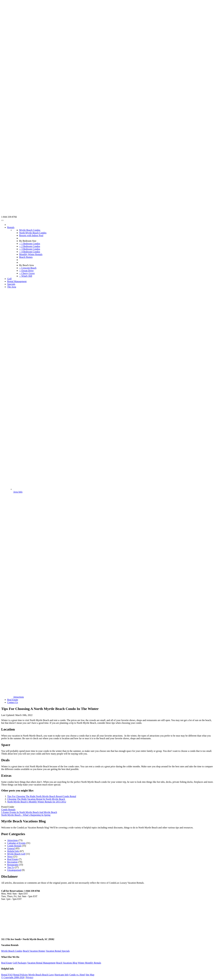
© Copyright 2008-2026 (13, 977)
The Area (12, 287)
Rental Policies (21, 975)
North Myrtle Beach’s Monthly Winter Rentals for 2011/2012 (37, 802)
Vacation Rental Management (41, 963)
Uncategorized (14, 870)
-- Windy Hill (26, 276)
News (10, 857)
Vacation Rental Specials (58, 951)
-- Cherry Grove (27, 273)
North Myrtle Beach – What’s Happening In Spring (26, 815)
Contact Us (13, 702)
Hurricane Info (62, 975)
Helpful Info (13, 851)
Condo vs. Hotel (77, 975)
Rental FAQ (7, 975)
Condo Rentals (8, 810)
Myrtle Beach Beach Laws (41, 975)
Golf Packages (20, 963)
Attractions (13, 840)
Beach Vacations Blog (67, 963)
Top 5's (11, 867)
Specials (11, 284)
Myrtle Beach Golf (16, 854)
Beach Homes (26, 257)
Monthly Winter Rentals (31, 254)
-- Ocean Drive (26, 271)
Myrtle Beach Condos (30, 230)
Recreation (12, 862)
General (11, 848)
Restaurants (13, 865)
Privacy (30, 977)
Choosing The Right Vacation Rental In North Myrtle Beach (36, 799)
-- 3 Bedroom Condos (30, 249)
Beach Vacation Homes (34, 951)
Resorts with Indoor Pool (31, 235)
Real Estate (13, 700)
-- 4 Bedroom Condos (30, 252)
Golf (9, 279)
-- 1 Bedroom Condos (30, 244)
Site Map (90, 975)
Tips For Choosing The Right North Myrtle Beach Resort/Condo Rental (42, 796)
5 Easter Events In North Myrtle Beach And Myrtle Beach (29, 812)
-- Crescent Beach (28, 268)
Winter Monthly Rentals (89, 963)
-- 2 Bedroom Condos (30, 246)
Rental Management (17, 281)
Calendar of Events (16, 843)
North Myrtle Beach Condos (33, 233)
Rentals (11, 227)
